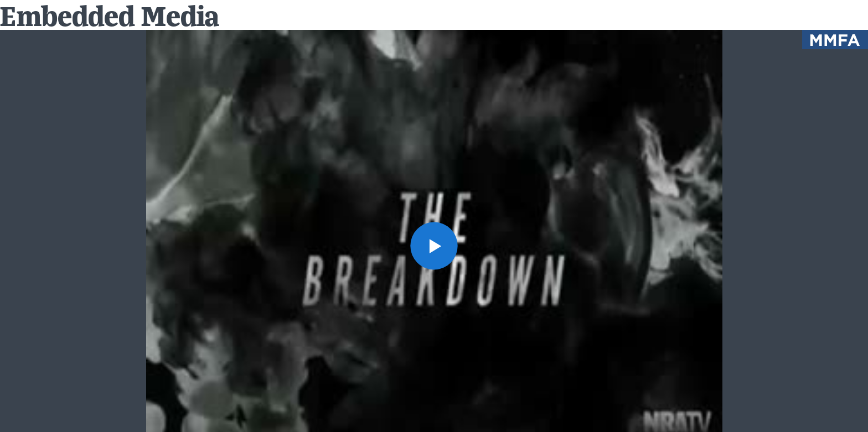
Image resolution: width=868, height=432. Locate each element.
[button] (434, 246)
